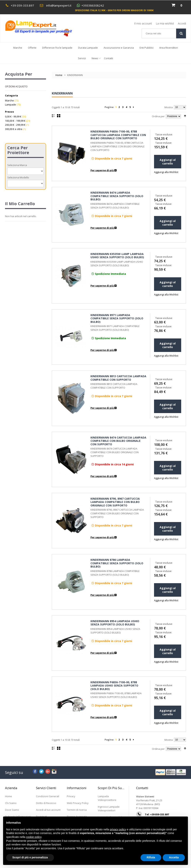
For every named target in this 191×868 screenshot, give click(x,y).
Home (59, 75)
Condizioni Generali (48, 796)
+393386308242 (93, 5)
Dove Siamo (12, 810)
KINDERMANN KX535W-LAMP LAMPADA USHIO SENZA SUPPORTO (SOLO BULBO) (117, 256)
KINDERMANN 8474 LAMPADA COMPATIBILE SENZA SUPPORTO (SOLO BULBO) (117, 196)
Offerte (32, 48)
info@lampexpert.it (59, 5)
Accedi (182, 23)
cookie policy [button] (34, 837)
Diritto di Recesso (46, 803)
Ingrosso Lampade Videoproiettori (109, 809)
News (96, 60)
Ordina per (158, 116)
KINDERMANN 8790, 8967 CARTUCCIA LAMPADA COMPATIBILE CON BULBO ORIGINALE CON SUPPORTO (115, 502)
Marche (18, 48)
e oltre (14, 129)
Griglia (59, 116)
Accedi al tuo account (48, 810)
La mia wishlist (165, 23)
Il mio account (143, 23)
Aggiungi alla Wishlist (166, 172)
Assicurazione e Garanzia (119, 48)
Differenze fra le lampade (57, 48)
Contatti (108, 58)
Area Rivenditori (169, 48)
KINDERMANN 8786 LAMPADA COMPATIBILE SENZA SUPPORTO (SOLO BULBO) (117, 563)
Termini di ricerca (77, 810)
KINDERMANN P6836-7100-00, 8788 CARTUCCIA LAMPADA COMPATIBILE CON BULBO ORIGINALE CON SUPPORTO (118, 135)
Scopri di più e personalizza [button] (30, 857)
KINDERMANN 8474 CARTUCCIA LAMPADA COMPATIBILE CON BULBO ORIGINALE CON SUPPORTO (118, 441)
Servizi (82, 58)
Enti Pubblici (147, 48)
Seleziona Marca (17, 165)
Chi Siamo (11, 803)
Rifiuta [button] (151, 857)
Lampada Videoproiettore (107, 798)
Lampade (10, 105)
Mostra (169, 107)
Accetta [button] (174, 857)
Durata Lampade (88, 48)
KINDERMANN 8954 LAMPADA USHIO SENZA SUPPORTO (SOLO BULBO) (115, 623)
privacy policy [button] (118, 829)
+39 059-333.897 (22, 5)
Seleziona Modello (18, 177)
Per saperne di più (103, 170)
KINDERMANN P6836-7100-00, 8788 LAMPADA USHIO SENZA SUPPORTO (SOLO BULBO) (114, 686)
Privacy (71, 796)
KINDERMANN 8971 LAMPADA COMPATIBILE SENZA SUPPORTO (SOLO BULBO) (117, 318)
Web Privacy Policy (78, 803)
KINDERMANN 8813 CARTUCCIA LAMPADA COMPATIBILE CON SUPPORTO (118, 378)
